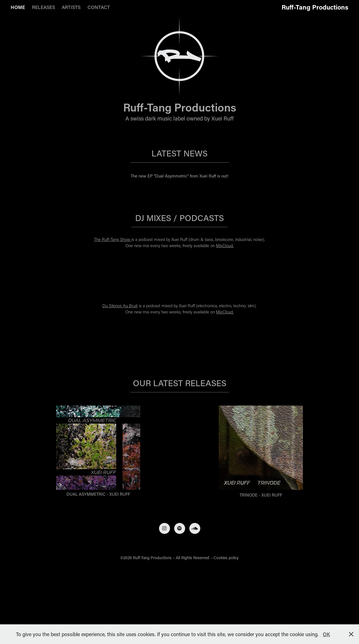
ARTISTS (71, 7)
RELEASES (43, 7)
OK (326, 634)
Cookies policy (226, 558)
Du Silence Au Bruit (120, 306)
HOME (18, 7)
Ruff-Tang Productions (315, 7)
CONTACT (99, 7)
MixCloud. (225, 245)
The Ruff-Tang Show (113, 239)
